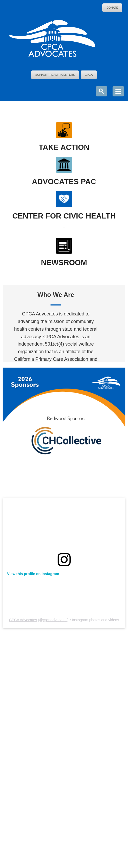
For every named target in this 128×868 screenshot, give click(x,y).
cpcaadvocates (55, 620)
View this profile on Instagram (33, 574)
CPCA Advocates (23, 620)
